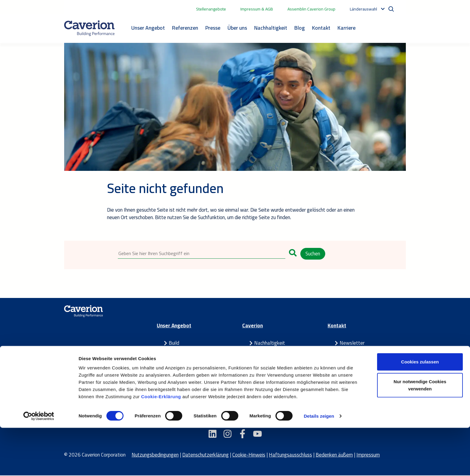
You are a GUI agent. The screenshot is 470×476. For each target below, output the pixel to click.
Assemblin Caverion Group (311, 9)
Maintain (178, 359)
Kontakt (321, 28)
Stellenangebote (211, 9)
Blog (300, 28)
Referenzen (185, 28)
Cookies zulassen (420, 410)
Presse (213, 28)
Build (174, 344)
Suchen (313, 254)
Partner (177, 366)
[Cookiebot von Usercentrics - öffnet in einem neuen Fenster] (39, 464)
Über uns (237, 28)
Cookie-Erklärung (162, 445)
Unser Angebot (148, 28)
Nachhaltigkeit (271, 28)
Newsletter (352, 344)
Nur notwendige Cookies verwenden (420, 433)
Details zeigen (319, 464)
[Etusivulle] (89, 28)
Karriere (347, 28)
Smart (175, 351)
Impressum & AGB (257, 9)
